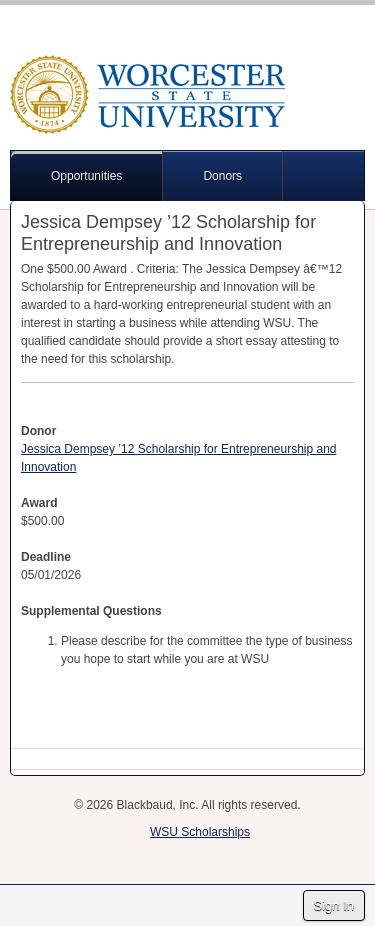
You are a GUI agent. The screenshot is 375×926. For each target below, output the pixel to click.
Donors (222, 176)
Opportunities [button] (86, 176)
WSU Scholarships (200, 832)
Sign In (334, 905)
